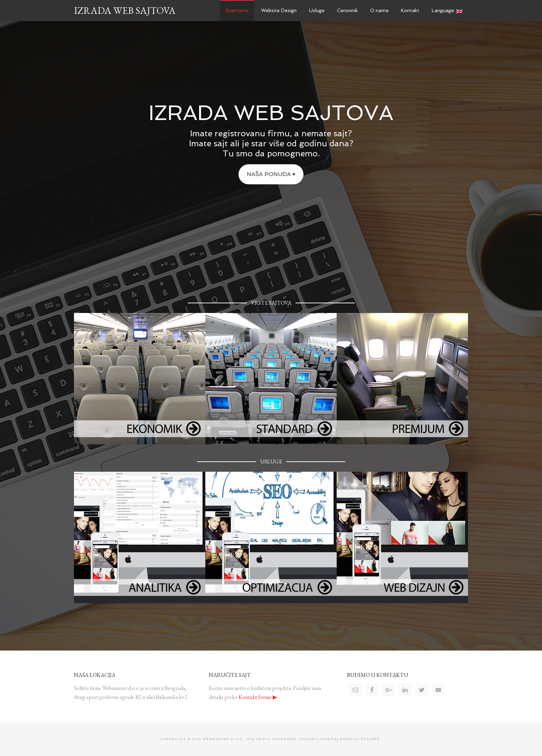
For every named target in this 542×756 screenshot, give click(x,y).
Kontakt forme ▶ (258, 697)
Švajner (371, 739)
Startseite (237, 10)
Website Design (279, 10)
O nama (379, 10)
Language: (447, 11)
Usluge (317, 10)
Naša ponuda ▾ (271, 174)
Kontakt (410, 10)
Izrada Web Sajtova (125, 10)
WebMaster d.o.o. (224, 739)
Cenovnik (347, 10)
